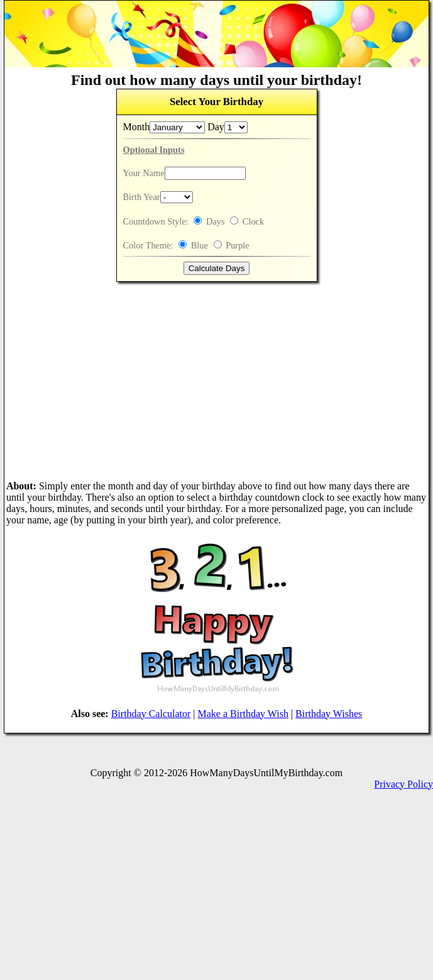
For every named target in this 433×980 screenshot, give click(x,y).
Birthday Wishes (329, 714)
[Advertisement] (216, 381)
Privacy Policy (403, 784)
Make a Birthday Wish (243, 714)
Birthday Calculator (151, 714)
